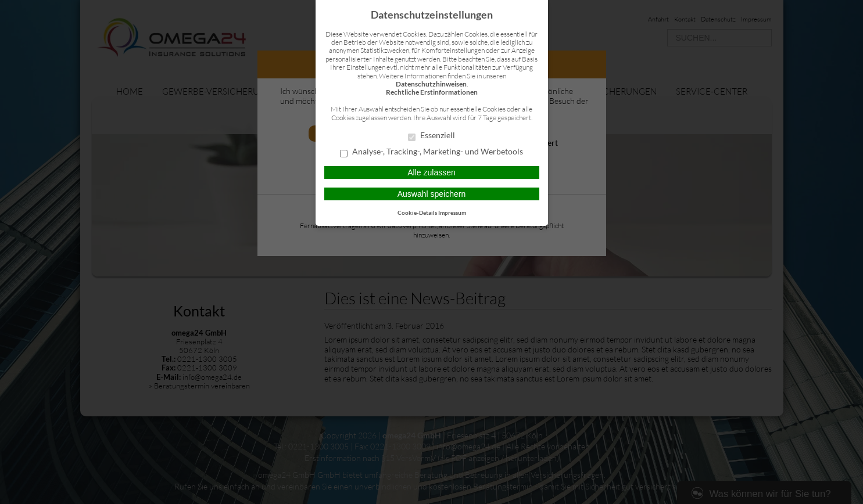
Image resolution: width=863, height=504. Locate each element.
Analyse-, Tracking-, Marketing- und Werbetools (432, 152)
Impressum (452, 213)
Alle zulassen (432, 172)
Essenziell (432, 136)
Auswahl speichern (432, 194)
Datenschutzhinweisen (431, 84)
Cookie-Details (417, 213)
